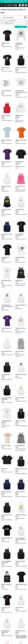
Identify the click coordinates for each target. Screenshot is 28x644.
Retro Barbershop (20, 446)
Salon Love (4, 469)
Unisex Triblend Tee (5, 541)
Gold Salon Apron (20, 398)
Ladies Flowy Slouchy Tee (20, 262)
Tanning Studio (5, 43)
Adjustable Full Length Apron (21, 73)
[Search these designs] (14, 17)
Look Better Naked (6, 446)
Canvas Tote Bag (5, 589)
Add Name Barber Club (7, 538)
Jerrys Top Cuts (19, 608)
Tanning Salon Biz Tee (7, 140)
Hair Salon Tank (19, 351)
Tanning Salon (19, 281)
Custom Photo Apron (21, 375)
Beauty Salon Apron (7, 351)
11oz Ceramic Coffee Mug (6, 96)
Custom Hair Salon (6, 328)
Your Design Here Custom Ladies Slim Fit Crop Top (21, 92)
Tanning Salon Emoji (21, 515)
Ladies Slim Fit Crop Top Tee (21, 97)
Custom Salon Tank (20, 328)
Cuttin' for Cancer (20, 186)
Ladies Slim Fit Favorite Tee (7, 46)
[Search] (23, 5)
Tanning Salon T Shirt (21, 140)
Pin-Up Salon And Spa (21, 305)
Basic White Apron (5, 191)
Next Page (23, 27)
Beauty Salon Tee (6, 68)
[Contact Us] (20, 5)
